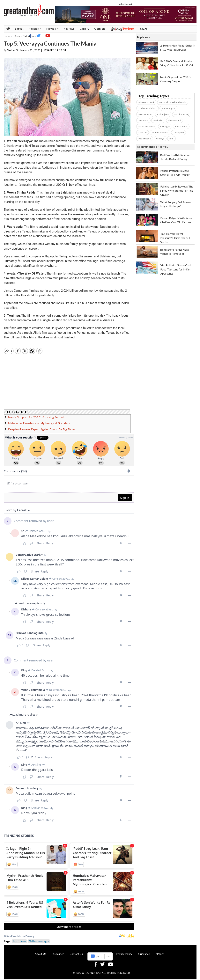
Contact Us (76, 952)
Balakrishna (181, 126)
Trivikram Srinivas (148, 108)
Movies (52, 29)
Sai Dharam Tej (182, 114)
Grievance (144, 952)
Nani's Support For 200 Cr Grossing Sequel (36, 415)
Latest (19, 29)
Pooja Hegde (145, 139)
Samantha (143, 120)
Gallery (85, 29)
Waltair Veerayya (39, 939)
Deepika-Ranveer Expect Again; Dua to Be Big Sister (42, 427)
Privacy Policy (124, 952)
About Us (40, 952)
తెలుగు (143, 29)
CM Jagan (165, 126)
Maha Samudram (147, 126)
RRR (171, 139)
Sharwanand (175, 120)
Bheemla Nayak (146, 102)
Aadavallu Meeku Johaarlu (173, 102)
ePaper (160, 952)
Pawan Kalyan (145, 114)
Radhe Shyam (168, 108)
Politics (35, 29)
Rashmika (158, 120)
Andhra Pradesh (160, 133)
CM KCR (143, 133)
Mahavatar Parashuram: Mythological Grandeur (39, 421)
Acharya (160, 139)
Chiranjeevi (163, 114)
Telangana (179, 133)
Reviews (69, 29)
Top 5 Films (19, 939)
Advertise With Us (100, 952)
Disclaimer (58, 952)
